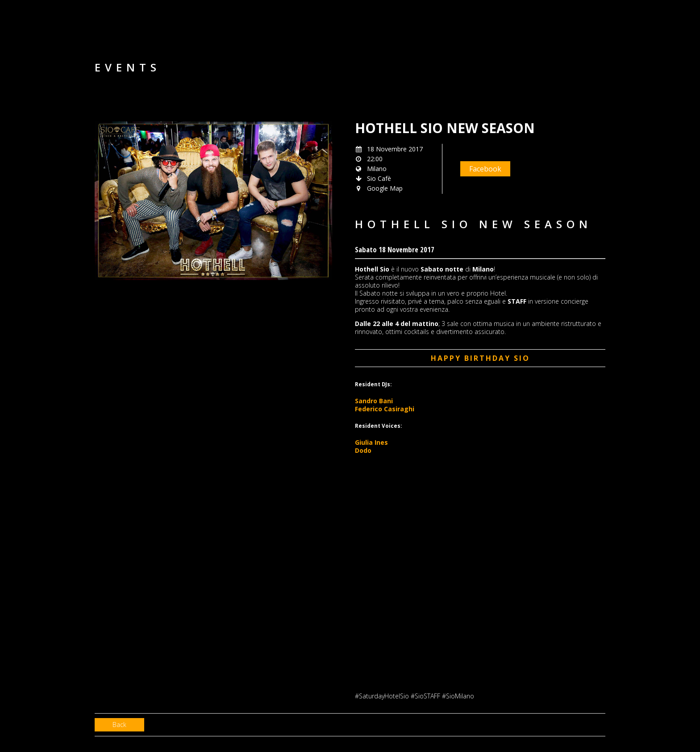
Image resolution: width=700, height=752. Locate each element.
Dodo (363, 450)
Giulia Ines (371, 442)
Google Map (385, 188)
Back (119, 725)
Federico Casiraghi (385, 409)
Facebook (485, 169)
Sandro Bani (374, 401)
